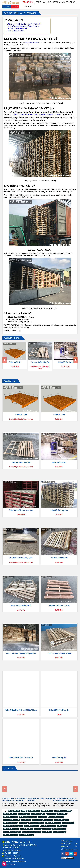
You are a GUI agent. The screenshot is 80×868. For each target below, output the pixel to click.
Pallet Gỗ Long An (24, 814)
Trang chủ (28, 2)
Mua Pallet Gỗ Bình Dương (56, 817)
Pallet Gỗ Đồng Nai (59, 758)
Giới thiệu (28, 7)
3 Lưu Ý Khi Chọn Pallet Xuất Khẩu (59, 662)
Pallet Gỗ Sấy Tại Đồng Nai (59, 710)
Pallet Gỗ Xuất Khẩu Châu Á (21, 614)
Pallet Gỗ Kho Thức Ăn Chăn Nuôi (21, 510)
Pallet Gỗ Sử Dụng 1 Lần (11, 829)
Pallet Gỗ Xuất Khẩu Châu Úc (59, 614)
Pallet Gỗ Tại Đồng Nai (38, 814)
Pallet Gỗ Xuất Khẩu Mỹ (59, 567)
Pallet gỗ (24, 811)
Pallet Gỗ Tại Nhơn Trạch (53, 823)
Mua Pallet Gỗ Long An (31, 826)
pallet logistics (62, 826)
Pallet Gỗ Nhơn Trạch (26, 829)
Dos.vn (14, 864)
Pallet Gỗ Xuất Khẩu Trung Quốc (21, 567)
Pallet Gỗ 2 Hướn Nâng (26, 835)
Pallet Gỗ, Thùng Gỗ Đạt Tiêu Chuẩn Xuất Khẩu (29, 114)
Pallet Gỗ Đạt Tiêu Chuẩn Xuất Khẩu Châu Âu (21, 710)
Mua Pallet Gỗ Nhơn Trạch (11, 820)
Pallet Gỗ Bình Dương (10, 814)
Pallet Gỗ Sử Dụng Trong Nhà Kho (42, 820)
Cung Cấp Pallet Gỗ (32, 43)
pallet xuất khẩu (51, 814)
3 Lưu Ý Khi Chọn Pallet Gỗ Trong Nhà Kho (21, 662)
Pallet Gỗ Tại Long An (59, 829)
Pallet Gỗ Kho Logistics (59, 519)
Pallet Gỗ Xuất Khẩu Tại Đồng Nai (21, 758)
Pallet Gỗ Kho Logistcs (11, 817)
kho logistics (23, 823)
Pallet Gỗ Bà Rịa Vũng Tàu (40, 362)
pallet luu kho (42, 817)
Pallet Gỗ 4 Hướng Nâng (61, 820)
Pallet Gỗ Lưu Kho (53, 114)
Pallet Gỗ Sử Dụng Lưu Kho (63, 811)
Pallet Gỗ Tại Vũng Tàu (10, 823)
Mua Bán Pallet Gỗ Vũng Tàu (28, 817)
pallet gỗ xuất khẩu (14, 811)
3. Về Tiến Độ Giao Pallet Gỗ (17, 29)
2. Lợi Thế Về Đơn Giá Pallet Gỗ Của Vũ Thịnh (23, 26)
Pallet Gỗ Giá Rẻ (47, 832)
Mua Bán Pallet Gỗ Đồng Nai (12, 832)
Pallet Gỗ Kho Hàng (65, 362)
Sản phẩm (15, 7)
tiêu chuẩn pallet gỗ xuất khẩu (31, 832)
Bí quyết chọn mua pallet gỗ (61, 2)
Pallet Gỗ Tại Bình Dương (36, 823)
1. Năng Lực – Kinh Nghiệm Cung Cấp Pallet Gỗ (24, 24)
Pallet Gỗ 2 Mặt (15, 362)
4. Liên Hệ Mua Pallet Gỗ (15, 31)
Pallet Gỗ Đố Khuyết (68, 823)
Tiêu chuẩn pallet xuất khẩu (43, 829)
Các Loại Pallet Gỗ (34, 811)
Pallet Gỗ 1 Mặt (21, 415)
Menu (7, 7)
